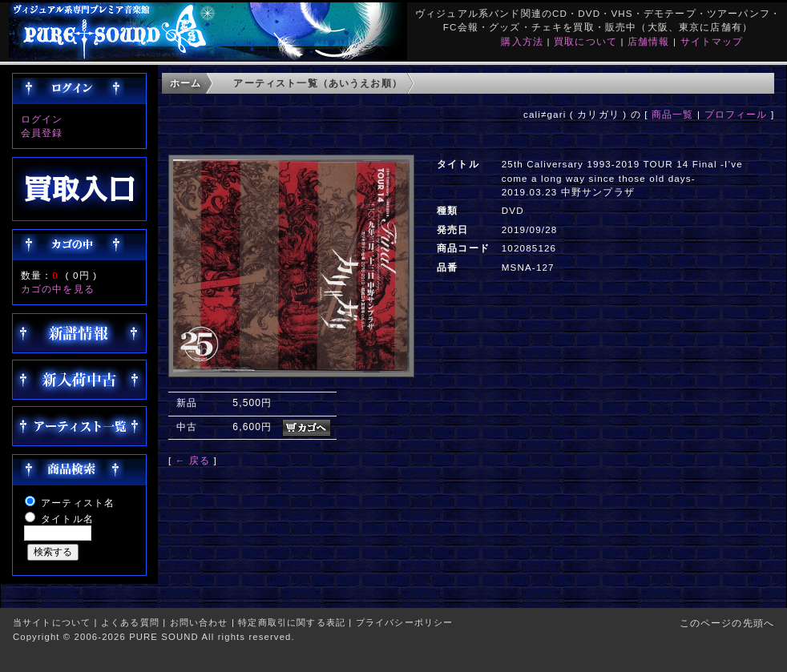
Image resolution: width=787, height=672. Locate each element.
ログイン (42, 119)
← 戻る (193, 460)
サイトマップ (712, 41)
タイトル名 (67, 519)
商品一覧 (673, 114)
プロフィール (736, 114)
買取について (585, 41)
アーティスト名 (78, 503)
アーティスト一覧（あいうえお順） (318, 83)
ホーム (186, 83)
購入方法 (522, 41)
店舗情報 (649, 41)
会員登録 (42, 133)
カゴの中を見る (58, 289)
